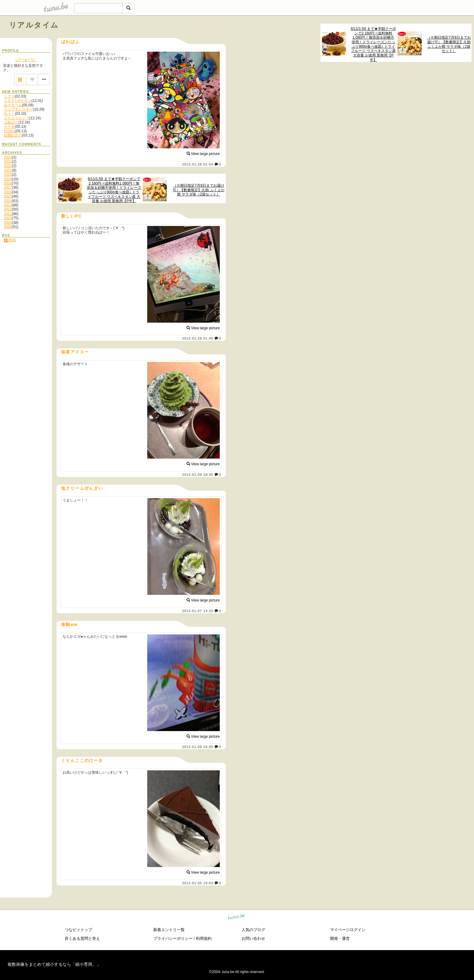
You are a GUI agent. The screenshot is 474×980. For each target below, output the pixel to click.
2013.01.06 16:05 (198, 747)
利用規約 (204, 938)
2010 (8, 218)
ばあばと (11, 122)
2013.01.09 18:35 (198, 475)
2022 (8, 166)
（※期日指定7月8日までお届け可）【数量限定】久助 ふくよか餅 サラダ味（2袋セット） (449, 44)
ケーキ (9, 127)
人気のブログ (253, 930)
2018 (8, 183)
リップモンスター (18, 109)
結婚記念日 (13, 135)
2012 (8, 209)
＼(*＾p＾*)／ (26, 60)
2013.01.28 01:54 (198, 164)
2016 (8, 192)
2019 (8, 179)
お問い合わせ (253, 938)
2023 (8, 162)
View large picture (203, 154)
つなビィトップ (78, 930)
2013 (8, 205)
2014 (8, 201)
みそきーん (13, 105)
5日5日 (10, 131)
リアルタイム (34, 25)
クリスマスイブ (17, 118)
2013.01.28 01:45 (198, 338)
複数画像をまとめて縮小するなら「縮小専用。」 (54, 964)
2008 (8, 227)
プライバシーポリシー (173, 938)
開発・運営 (340, 938)
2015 (8, 196)
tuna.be (237, 918)
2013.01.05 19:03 (198, 883)
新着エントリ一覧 (169, 930)
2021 (8, 170)
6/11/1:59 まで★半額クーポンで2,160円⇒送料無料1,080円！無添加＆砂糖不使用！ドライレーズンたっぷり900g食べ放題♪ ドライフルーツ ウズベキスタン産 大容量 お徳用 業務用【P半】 (373, 44)
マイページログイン (348, 930)
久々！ (9, 114)
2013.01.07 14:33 (198, 611)
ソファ (9, 96)
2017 (8, 188)
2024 (8, 157)
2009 (8, 223)
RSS (10, 240)
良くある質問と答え (82, 938)
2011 (8, 214)
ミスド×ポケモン (18, 101)
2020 (8, 175)
